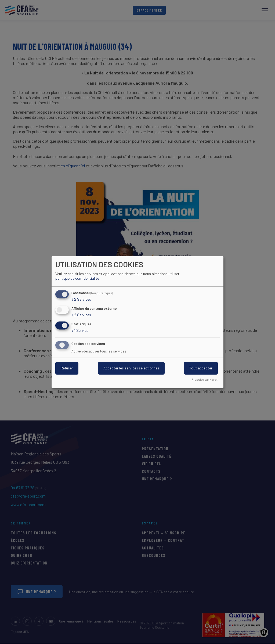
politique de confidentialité (77, 278)
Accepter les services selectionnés (131, 368)
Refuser (67, 368)
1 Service (80, 330)
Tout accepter (201, 368)
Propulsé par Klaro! (205, 379)
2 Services (81, 300)
